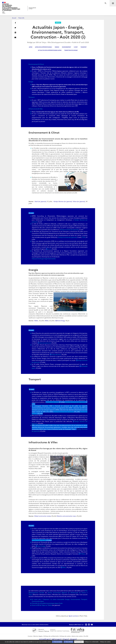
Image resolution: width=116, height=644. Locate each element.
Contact (30, 636)
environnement (66, 47)
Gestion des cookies (77, 636)
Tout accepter (57, 642)
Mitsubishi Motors (52, 402)
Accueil (14, 18)
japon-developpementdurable (44, 47)
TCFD (84, 237)
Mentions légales (38, 636)
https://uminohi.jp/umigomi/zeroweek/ (44, 259)
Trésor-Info (21, 18)
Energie (31, 82)
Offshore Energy (60, 321)
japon (31, 47)
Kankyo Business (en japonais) (63, 201)
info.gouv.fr (66, 639)
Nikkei (36, 321)
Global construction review (42, 516)
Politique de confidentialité (51, 636)
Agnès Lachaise (73, 616)
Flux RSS (86, 636)
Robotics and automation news (66, 516)
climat (76, 47)
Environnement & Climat (36, 64)
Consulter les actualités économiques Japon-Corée (47, 603)
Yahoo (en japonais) (79, 201)
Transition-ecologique (71, 50)
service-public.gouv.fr (45, 639)
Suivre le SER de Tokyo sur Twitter (42, 605)
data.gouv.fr (74, 639)
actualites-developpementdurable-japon (50, 50)
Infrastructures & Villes (36, 109)
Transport (32, 97)
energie (57, 47)
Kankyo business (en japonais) (70, 230)
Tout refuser (68, 642)
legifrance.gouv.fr (57, 639)
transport (84, 47)
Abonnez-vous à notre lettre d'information (35, 625)
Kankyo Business (56, 354)
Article (58, 23)
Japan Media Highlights (39, 540)
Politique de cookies (65, 636)
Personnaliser (79, 642)
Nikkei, (64, 567)
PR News (82, 554)
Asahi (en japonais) (40, 201)
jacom (49, 249)
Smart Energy (41, 546)
